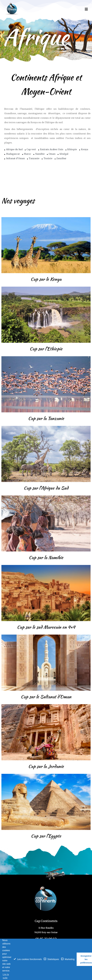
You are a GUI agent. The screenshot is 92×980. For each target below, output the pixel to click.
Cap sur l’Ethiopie (46, 349)
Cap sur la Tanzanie (46, 418)
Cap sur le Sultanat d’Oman (46, 697)
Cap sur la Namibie (46, 557)
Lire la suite (6, 976)
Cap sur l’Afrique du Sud (46, 488)
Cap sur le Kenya (46, 279)
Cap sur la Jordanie (46, 766)
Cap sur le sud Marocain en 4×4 (46, 627)
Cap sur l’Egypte (46, 836)
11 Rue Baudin (46, 928)
